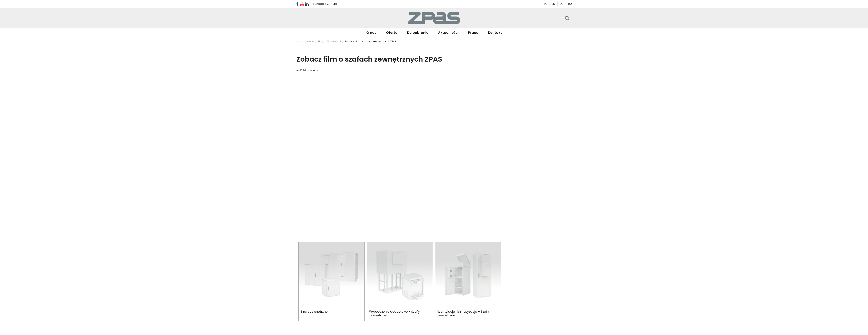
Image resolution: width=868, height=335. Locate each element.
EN (554, 4)
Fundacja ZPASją (325, 4)
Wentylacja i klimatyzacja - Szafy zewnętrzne (463, 313)
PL (545, 4)
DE (562, 4)
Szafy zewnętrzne (314, 312)
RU (570, 4)
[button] (392, 33)
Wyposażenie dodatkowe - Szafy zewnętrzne (394, 313)
